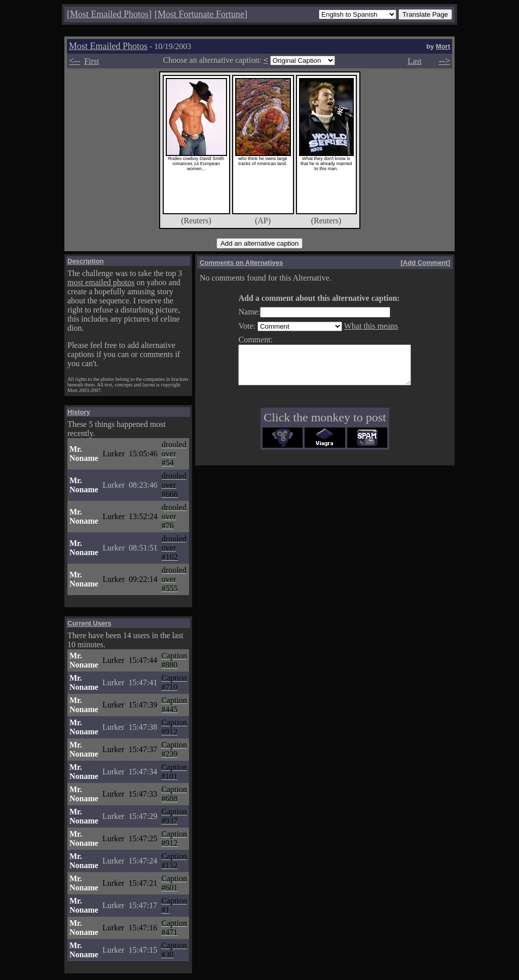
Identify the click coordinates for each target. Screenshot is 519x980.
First (91, 61)
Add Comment (425, 263)
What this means (361, 326)
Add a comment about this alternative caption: (309, 298)
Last (415, 61)
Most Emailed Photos (109, 14)
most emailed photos (101, 282)
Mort (443, 46)
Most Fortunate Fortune (201, 14)
